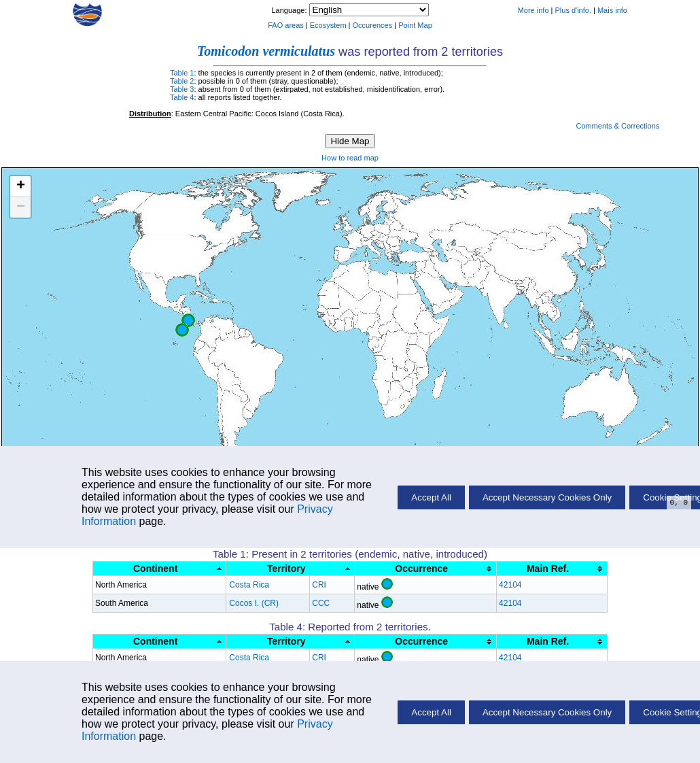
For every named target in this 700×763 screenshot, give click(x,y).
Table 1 (182, 73)
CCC (321, 603)
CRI (319, 585)
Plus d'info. (573, 10)
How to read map (350, 158)
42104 (510, 585)
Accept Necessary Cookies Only (547, 712)
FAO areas (286, 25)
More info (533, 10)
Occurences (373, 25)
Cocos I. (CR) (254, 603)
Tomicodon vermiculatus (266, 51)
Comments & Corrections (617, 126)
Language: (290, 10)
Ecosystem (328, 25)
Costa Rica (249, 585)
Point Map (415, 25)
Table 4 (182, 97)
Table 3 (182, 89)
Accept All (431, 712)
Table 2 (182, 81)
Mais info (612, 10)
